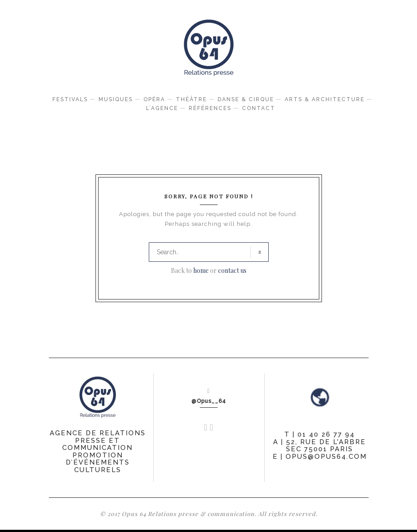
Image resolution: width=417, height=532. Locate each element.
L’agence (162, 108)
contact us (232, 270)
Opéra (154, 99)
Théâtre (191, 99)
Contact (259, 108)
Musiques (116, 99)
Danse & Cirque (246, 99)
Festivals (70, 99)
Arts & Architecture (325, 99)
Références (210, 108)
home (201, 270)
